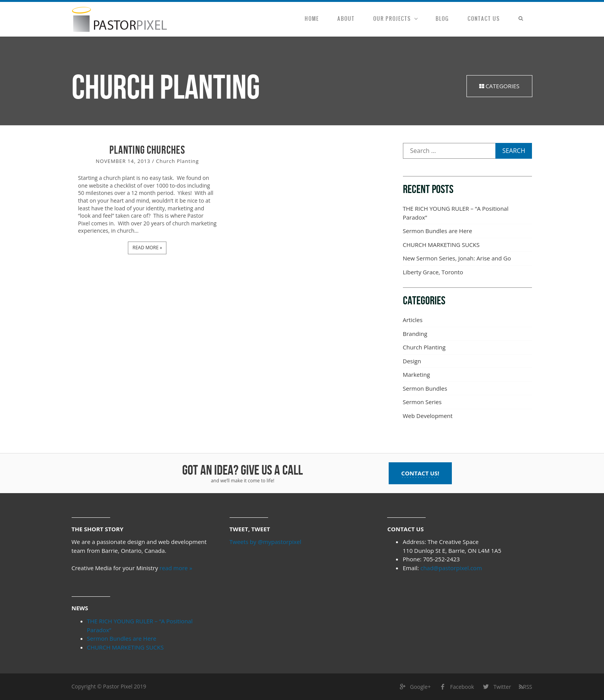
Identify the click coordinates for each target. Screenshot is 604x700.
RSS (526, 687)
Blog (442, 19)
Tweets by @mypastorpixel (266, 542)
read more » (176, 568)
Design (412, 361)
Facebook (456, 687)
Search (514, 151)
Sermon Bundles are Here (438, 231)
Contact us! (420, 473)
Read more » (147, 247)
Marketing (417, 374)
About (346, 19)
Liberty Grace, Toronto (433, 272)
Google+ (414, 687)
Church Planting (177, 161)
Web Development (428, 416)
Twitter (497, 687)
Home (312, 19)
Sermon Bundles (425, 388)
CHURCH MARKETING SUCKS (441, 245)
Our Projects (392, 19)
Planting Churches (148, 150)
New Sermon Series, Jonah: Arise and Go (457, 258)
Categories (499, 86)
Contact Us (484, 19)
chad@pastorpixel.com (451, 568)
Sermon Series (422, 402)
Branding (415, 334)
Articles (413, 320)
